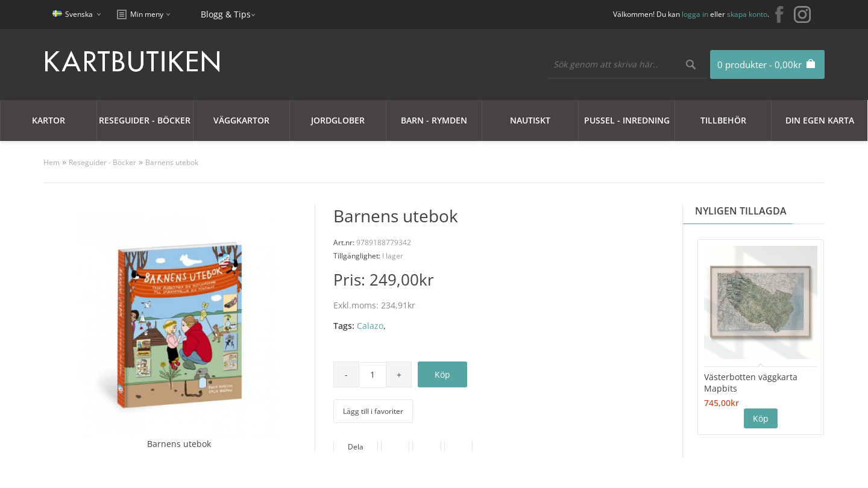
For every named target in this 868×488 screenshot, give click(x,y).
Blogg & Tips (226, 14)
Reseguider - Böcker (145, 120)
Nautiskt (530, 120)
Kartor (49, 120)
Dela (356, 447)
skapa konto (747, 14)
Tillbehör (723, 120)
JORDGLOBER (338, 120)
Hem (52, 162)
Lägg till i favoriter (373, 411)
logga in (695, 14)
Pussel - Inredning (627, 120)
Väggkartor (241, 120)
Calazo (370, 326)
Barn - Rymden (434, 120)
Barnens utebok (172, 162)
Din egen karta (820, 120)
